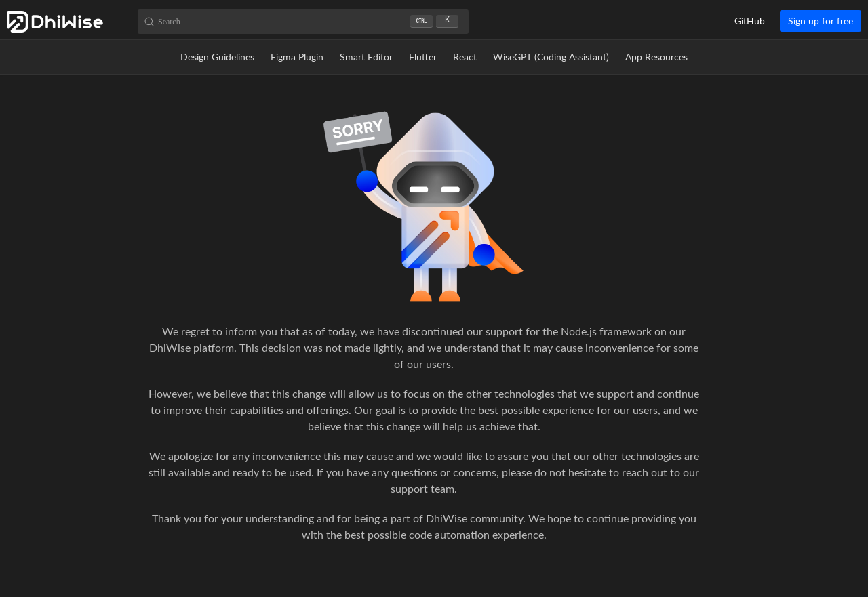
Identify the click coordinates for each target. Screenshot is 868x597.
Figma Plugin (297, 57)
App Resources (656, 57)
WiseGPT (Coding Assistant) (551, 57)
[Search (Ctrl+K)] (303, 22)
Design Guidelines (217, 57)
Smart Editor (366, 57)
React (465, 57)
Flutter (423, 57)
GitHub (750, 21)
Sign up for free (821, 21)
